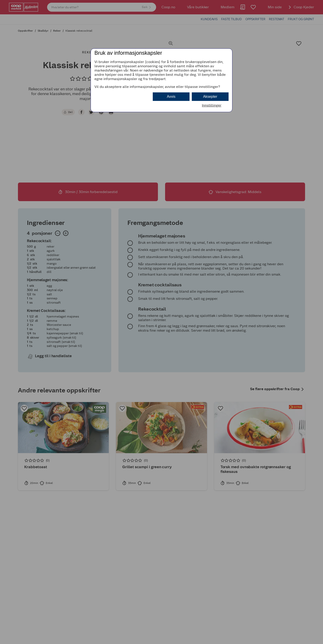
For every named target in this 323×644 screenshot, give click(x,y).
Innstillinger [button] (212, 105)
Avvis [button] (171, 97)
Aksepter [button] (210, 97)
